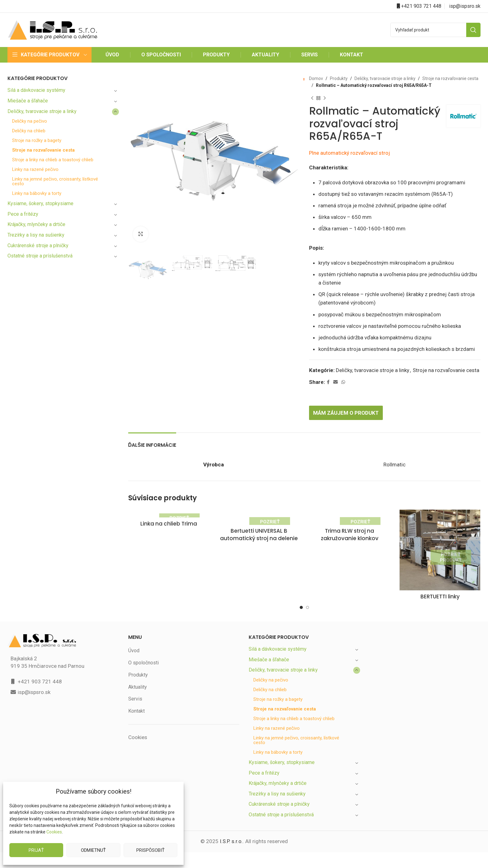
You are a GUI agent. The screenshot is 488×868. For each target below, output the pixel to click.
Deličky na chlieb (30, 131)
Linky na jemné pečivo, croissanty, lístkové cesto (56, 182)
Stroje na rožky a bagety (37, 141)
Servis (135, 708)
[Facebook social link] (329, 391)
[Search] (435, 30)
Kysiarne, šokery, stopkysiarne (41, 203)
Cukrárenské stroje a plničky (39, 245)
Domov (316, 78)
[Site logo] (53, 29)
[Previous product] (312, 98)
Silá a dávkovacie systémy (37, 90)
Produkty (338, 78)
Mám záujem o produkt (348, 421)
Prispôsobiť (150, 850)
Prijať (36, 850)
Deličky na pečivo (30, 121)
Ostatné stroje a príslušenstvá (40, 256)
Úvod (134, 659)
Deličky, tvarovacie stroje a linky (43, 111)
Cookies (54, 832)
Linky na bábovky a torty (37, 193)
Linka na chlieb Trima (169, 532)
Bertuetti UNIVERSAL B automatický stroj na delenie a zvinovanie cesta (259, 554)
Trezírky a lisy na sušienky (37, 235)
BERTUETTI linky (440, 605)
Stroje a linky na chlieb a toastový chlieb (54, 160)
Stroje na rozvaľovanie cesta (44, 150)
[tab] (152, 451)
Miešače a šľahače (28, 101)
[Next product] (325, 98)
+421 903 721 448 (421, 6)
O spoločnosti (143, 671)
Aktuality (138, 695)
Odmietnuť (93, 850)
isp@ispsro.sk (465, 6)
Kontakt (137, 719)
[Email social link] (336, 391)
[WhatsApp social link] (344, 391)
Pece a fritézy (23, 214)
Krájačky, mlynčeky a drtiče (38, 224)
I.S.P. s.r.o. (231, 850)
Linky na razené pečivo (36, 170)
